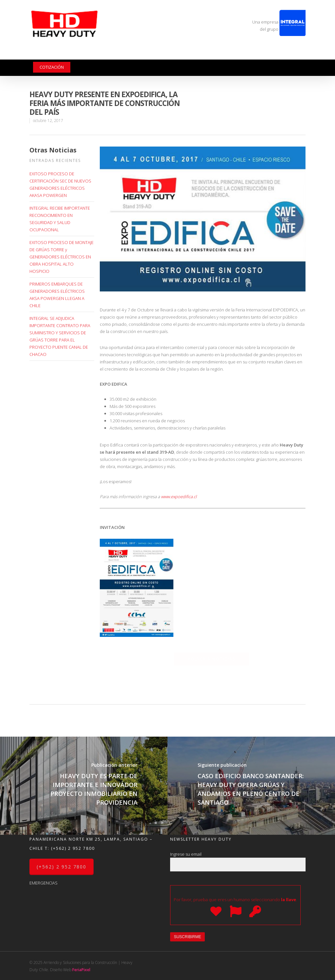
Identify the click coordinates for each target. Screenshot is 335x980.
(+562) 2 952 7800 (73, 848)
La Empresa (45, 55)
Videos (173, 55)
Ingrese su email (238, 861)
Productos (80, 55)
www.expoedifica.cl (179, 497)
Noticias (197, 55)
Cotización (52, 67)
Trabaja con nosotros (269, 55)
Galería (149, 55)
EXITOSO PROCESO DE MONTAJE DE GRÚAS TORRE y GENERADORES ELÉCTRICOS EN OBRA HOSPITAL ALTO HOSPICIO (62, 257)
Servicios (118, 55)
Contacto (225, 55)
